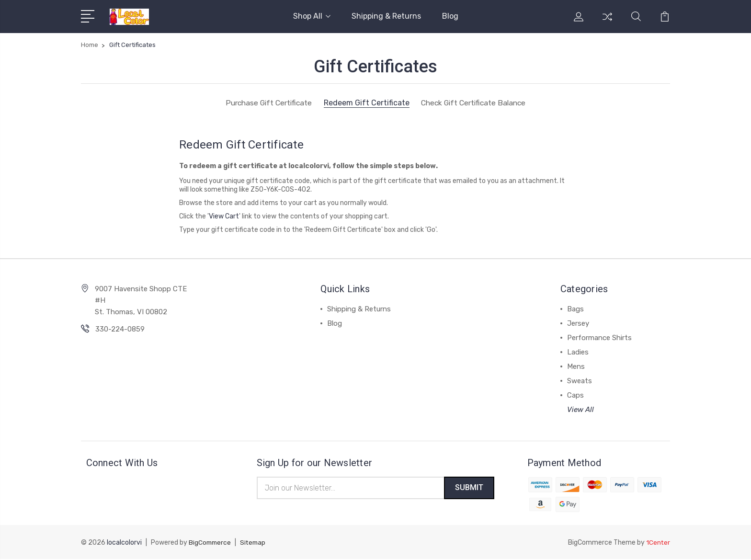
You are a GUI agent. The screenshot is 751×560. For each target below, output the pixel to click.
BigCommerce (211, 543)
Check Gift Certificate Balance (476, 103)
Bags (575, 309)
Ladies (578, 352)
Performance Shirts (599, 338)
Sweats (580, 381)
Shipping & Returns (386, 16)
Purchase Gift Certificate (266, 103)
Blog (450, 16)
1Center (658, 543)
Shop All (312, 16)
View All (580, 410)
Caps (575, 395)
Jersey (578, 323)
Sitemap (255, 543)
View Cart (224, 216)
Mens (576, 366)
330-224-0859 (120, 329)
